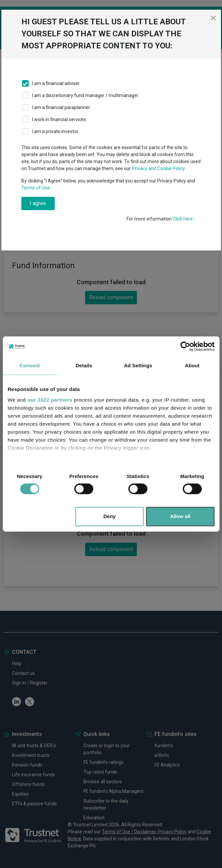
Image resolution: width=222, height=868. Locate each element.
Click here (183, 219)
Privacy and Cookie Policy (158, 168)
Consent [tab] (30, 365)
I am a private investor (55, 131)
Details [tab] (84, 365)
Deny (110, 517)
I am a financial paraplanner (61, 107)
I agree (38, 203)
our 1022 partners (50, 400)
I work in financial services (59, 119)
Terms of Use (36, 188)
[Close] (213, 18)
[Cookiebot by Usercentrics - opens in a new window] (185, 346)
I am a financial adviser (56, 83)
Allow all (180, 517)
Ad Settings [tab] (138, 365)
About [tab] (192, 365)
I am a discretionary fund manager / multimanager (85, 95)
